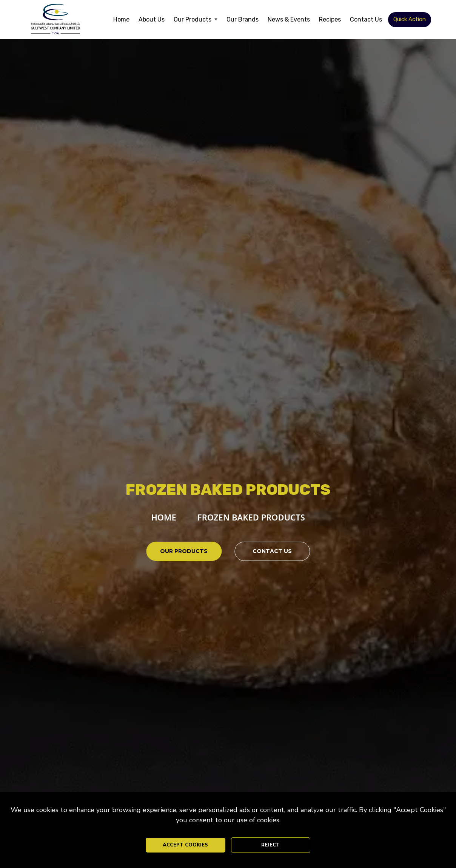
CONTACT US (272, 551)
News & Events (289, 19)
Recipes (330, 19)
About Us (152, 19)
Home (121, 19)
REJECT (270, 845)
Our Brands (243, 19)
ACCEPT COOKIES (185, 845)
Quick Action (410, 19)
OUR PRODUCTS (184, 551)
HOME (164, 517)
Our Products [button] (193, 19)
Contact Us (366, 19)
